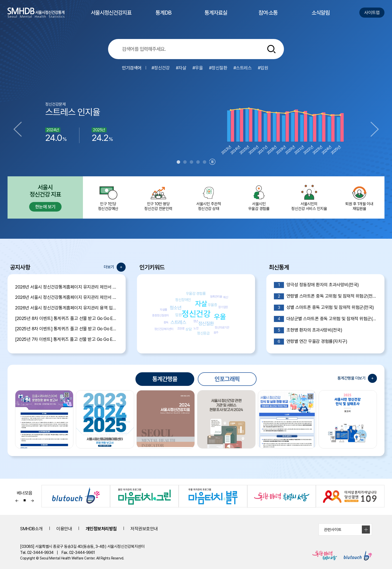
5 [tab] (205, 162)
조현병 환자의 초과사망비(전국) (308, 330)
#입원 (263, 68)
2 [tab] (185, 162)
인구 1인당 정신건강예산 (108, 197)
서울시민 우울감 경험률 (259, 197)
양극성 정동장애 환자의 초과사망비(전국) (316, 285)
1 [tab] (178, 162)
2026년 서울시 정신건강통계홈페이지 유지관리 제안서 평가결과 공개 (67, 287)
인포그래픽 (227, 379)
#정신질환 (218, 68)
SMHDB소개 (31, 529)
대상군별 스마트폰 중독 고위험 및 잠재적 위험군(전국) (325, 319)
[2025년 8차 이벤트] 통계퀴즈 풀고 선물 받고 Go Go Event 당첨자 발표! (67, 318)
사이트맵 (372, 12)
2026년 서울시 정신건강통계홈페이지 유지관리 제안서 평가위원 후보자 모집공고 (67, 297)
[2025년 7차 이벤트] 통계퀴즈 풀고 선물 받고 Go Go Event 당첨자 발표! (67, 339)
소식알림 (321, 17)
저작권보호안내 (144, 529)
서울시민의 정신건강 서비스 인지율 (309, 197)
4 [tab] (198, 162)
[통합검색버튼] (271, 49)
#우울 (198, 68)
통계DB (163, 17)
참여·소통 (268, 17)
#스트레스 (243, 68)
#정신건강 (161, 68)
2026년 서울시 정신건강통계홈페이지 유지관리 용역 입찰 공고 (67, 308)
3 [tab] (191, 162)
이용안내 (64, 529)
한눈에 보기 (45, 207)
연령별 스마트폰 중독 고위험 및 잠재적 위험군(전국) (325, 296)
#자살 (181, 68)
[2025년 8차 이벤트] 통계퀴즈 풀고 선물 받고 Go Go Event (67, 329)
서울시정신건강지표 (111, 17)
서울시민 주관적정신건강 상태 (209, 197)
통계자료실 (216, 17)
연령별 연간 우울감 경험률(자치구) (310, 342)
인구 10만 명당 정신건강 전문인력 (158, 197)
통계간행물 (165, 379)
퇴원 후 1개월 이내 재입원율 (359, 197)
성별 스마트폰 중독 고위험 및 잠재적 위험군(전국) (324, 308)
